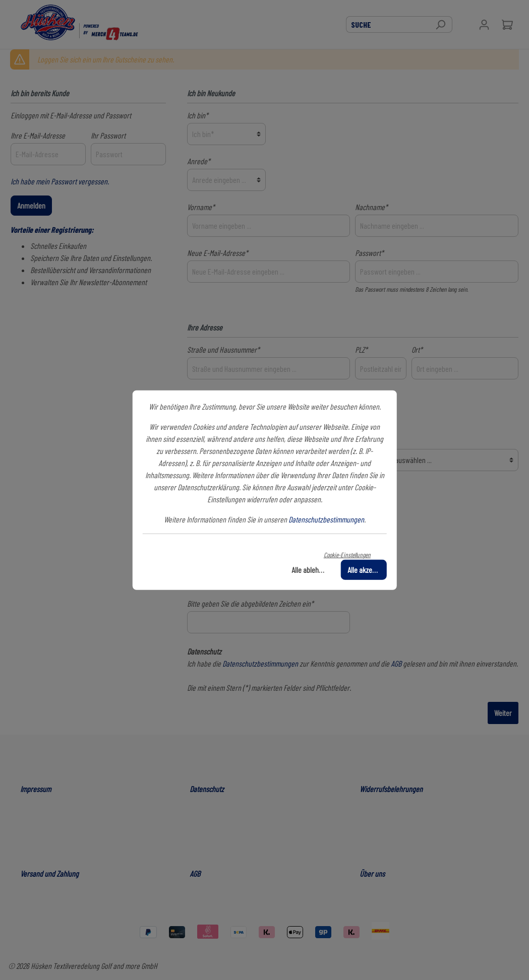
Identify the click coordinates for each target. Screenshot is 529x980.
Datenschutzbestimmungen (326, 519)
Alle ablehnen (310, 570)
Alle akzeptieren (367, 570)
